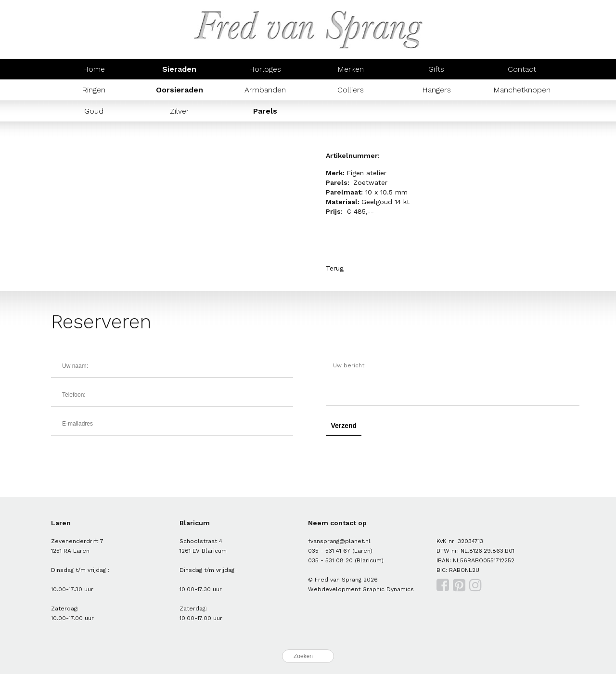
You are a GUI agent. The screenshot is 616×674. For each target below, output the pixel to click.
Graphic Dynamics (388, 589)
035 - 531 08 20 (330, 560)
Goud (94, 111)
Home (94, 69)
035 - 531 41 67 (329, 551)
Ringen (94, 90)
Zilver (180, 111)
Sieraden (179, 69)
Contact (522, 69)
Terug (335, 268)
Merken (351, 69)
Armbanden (265, 90)
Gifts (436, 69)
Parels (265, 111)
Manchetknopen (522, 90)
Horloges (265, 69)
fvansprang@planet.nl (339, 541)
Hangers (436, 90)
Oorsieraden (180, 90)
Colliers (351, 90)
